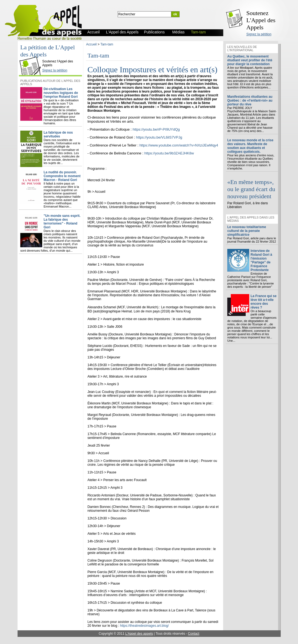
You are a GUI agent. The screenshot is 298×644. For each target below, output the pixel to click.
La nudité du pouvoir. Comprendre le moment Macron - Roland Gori (62, 176)
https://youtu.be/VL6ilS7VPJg (159, 137)
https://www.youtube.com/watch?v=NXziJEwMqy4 (179, 145)
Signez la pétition (259, 34)
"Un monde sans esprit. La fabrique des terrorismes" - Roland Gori (62, 222)
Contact (194, 634)
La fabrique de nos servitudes (58, 134)
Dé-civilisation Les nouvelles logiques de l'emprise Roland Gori (61, 93)
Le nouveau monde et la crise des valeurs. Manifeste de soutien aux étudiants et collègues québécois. (250, 146)
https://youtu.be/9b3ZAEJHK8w (169, 153)
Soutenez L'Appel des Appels (261, 20)
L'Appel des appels (139, 634)
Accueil (91, 44)
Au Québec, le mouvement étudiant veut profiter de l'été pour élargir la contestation (250, 60)
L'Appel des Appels (32, 57)
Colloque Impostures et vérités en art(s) (152, 69)
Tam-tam (107, 44)
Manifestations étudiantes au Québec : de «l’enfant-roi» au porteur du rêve (250, 100)
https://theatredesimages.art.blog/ (144, 626)
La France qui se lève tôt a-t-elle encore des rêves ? (264, 302)
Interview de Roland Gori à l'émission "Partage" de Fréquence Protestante (261, 260)
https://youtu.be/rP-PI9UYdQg (156, 129)
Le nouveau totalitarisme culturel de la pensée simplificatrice (247, 231)
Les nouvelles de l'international (242, 48)
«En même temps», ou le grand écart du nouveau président (251, 189)
